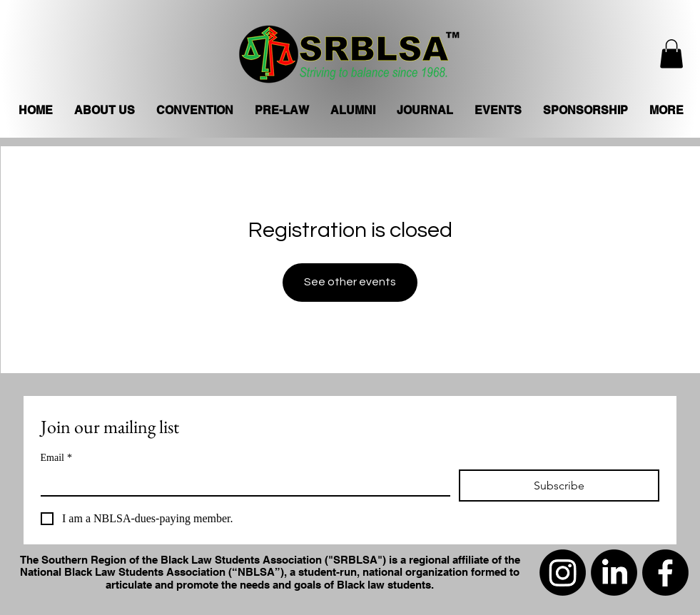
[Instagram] (563, 573)
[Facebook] (665, 573)
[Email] (241, 482)
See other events (350, 282)
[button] (671, 54)
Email (56, 458)
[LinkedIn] (614, 573)
